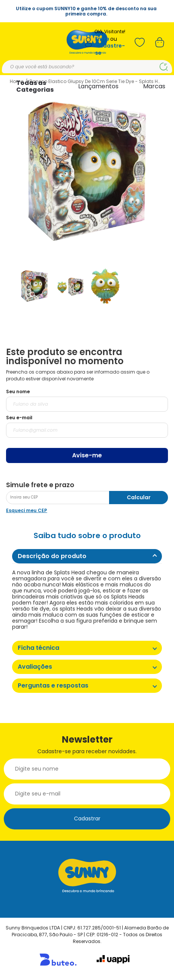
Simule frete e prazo (40, 485)
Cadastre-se (110, 49)
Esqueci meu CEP (27, 510)
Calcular (139, 497)
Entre (102, 39)
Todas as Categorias (35, 86)
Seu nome (18, 392)
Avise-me (87, 455)
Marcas (154, 86)
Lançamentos (98, 86)
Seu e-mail (19, 418)
